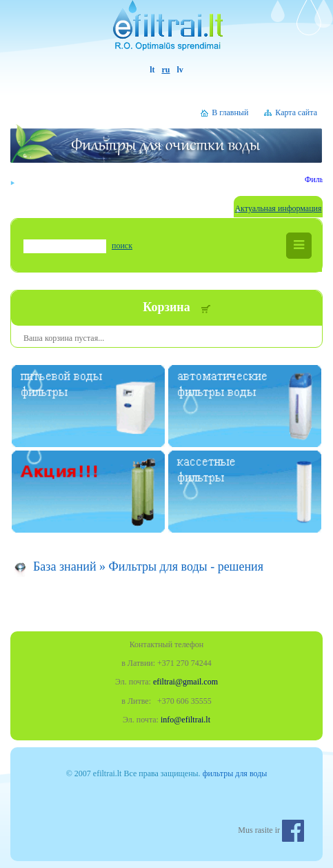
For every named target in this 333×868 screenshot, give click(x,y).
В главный (230, 112)
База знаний (65, 566)
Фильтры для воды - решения (186, 566)
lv (180, 70)
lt (152, 70)
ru (166, 70)
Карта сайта (296, 112)
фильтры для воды (235, 773)
